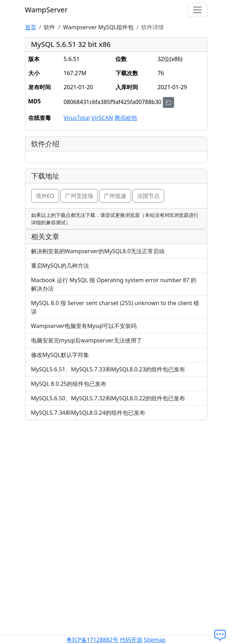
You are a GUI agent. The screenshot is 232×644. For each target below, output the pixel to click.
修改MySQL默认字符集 (60, 355)
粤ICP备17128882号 (92, 640)
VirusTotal (77, 118)
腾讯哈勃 (126, 118)
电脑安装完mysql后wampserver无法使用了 (87, 340)
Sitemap (155, 640)
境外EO (45, 196)
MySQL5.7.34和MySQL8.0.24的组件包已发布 (88, 413)
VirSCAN (102, 118)
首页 (31, 27)
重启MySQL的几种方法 (60, 266)
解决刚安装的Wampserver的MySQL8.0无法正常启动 (98, 251)
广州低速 (115, 196)
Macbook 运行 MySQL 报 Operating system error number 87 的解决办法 (114, 284)
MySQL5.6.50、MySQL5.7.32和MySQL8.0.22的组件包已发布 (108, 398)
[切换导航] (197, 10)
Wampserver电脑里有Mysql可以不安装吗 (84, 326)
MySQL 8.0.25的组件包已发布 (69, 384)
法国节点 (148, 196)
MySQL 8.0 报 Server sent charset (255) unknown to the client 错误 (115, 307)
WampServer (46, 10)
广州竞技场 (79, 196)
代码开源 (131, 640)
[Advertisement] (116, 475)
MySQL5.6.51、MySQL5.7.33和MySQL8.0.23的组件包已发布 (108, 369)
